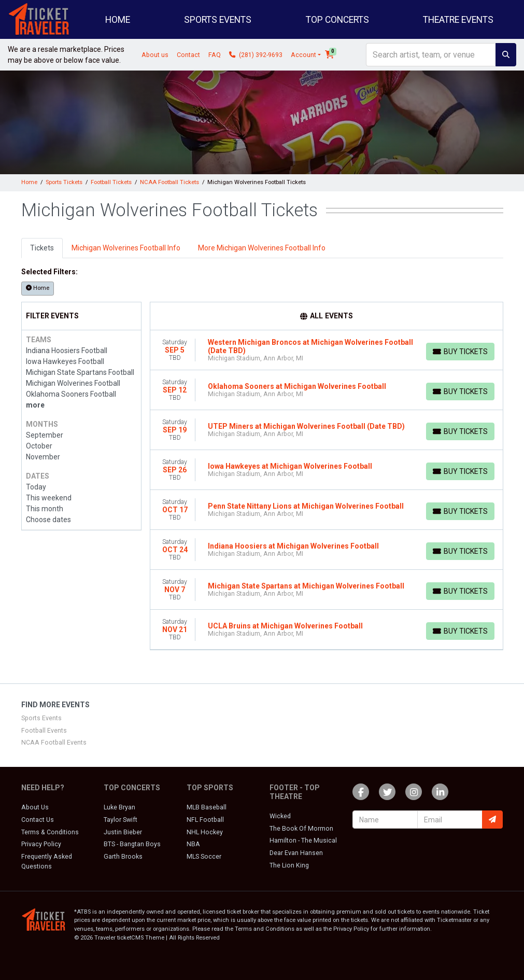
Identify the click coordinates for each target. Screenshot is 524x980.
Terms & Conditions (50, 832)
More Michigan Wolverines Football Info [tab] (262, 248)
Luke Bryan (119, 807)
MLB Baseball (207, 807)
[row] (327, 350)
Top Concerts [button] (337, 20)
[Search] (431, 55)
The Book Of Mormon (301, 829)
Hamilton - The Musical (303, 841)
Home (118, 20)
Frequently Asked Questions (47, 861)
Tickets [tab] (42, 248)
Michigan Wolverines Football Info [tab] (126, 248)
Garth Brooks (123, 857)
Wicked (280, 816)
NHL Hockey (205, 832)
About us (155, 55)
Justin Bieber (123, 832)
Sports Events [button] (218, 20)
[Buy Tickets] (460, 352)
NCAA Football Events (54, 743)
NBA (193, 844)
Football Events (44, 731)
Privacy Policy (41, 844)
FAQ (215, 55)
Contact (188, 55)
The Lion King (289, 865)
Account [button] (303, 55)
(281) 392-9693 (256, 55)
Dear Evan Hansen (296, 853)
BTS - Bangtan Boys (132, 844)
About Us (35, 807)
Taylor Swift (121, 820)
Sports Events (41, 718)
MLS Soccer (204, 857)
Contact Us (38, 820)
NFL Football (205, 820)
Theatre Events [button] (458, 20)
